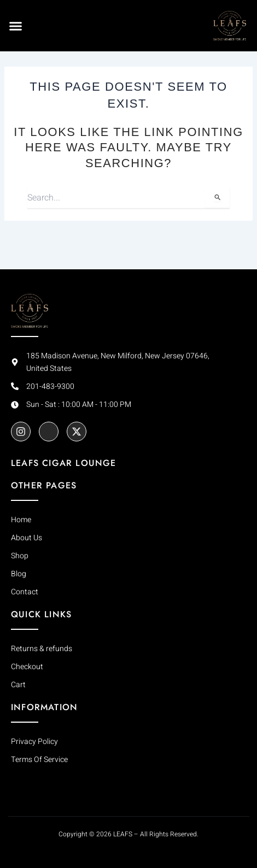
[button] (16, 26)
